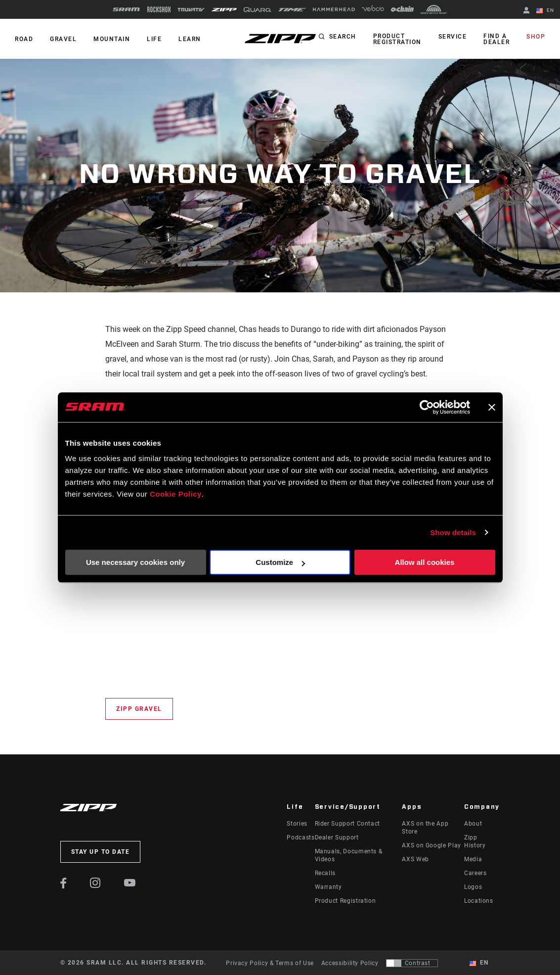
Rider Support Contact (347, 824)
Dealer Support (337, 837)
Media (473, 859)
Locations (479, 901)
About (473, 824)
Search (343, 37)
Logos (473, 887)
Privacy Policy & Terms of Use (270, 963)
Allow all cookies (425, 562)
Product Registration (397, 39)
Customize (280, 562)
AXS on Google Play (431, 845)
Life (154, 39)
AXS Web (415, 859)
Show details (453, 533)
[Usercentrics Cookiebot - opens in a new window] (427, 407)
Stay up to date (101, 852)
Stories (297, 824)
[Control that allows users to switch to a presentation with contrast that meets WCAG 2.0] (412, 963)
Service (453, 37)
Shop (536, 37)
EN (545, 11)
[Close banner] (492, 407)
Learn (190, 39)
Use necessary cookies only (135, 562)
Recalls (325, 873)
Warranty (328, 887)
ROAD (24, 39)
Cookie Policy (176, 494)
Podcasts (301, 837)
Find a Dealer (496, 39)
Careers (475, 873)
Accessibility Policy (350, 963)
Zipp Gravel (139, 709)
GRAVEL (63, 39)
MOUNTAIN (112, 39)
